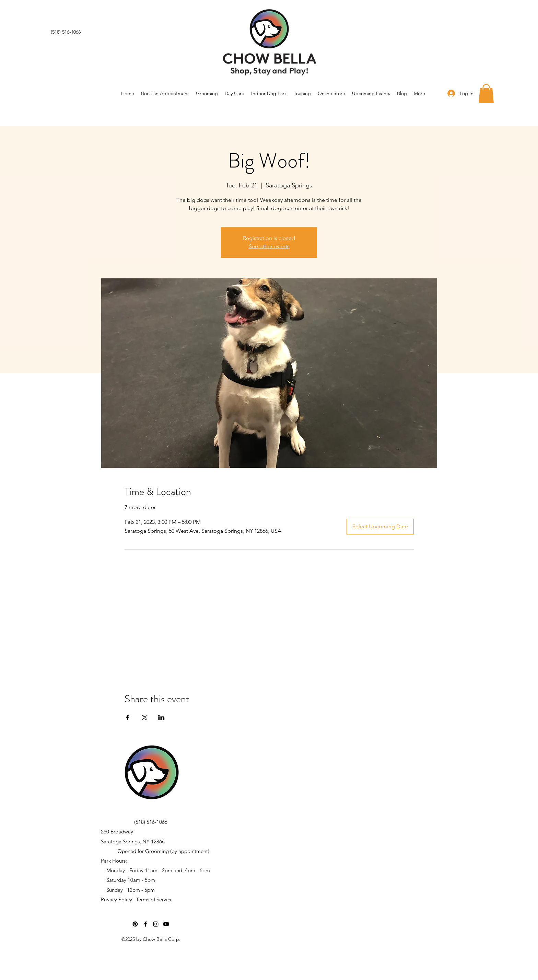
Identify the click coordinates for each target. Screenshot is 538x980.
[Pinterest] (135, 924)
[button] (486, 94)
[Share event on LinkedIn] (161, 717)
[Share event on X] (145, 717)
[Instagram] (156, 924)
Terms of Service (154, 900)
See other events (269, 246)
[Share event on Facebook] (128, 717)
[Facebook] (145, 924)
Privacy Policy (116, 900)
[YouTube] (166, 924)
